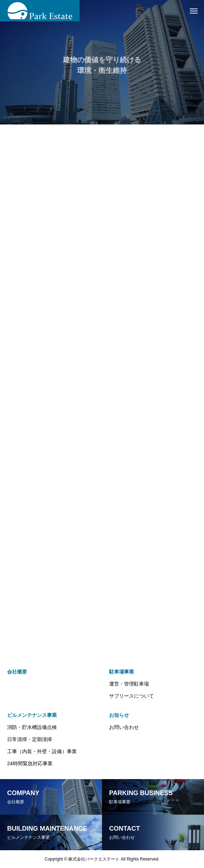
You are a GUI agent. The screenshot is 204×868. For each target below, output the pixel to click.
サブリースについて (131, 696)
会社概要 (17, 672)
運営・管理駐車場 (129, 684)
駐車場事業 (122, 672)
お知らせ (119, 715)
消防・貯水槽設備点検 (32, 727)
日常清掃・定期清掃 (29, 739)
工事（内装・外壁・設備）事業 (42, 751)
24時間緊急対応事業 (30, 763)
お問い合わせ (124, 727)
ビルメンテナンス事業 (32, 715)
